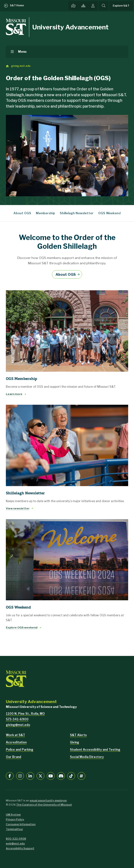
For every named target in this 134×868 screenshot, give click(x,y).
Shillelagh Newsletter (77, 213)
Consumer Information (21, 824)
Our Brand (14, 757)
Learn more (14, 394)
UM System (13, 815)
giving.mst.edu (21, 66)
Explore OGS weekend (22, 627)
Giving (75, 742)
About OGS (22, 213)
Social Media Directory (87, 757)
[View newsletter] (67, 445)
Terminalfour (14, 829)
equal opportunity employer (48, 801)
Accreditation (16, 742)
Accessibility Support (20, 848)
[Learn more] (67, 331)
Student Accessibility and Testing (95, 750)
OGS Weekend (109, 213)
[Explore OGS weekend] (67, 560)
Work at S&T (15, 735)
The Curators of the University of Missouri (44, 805)
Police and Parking (20, 750)
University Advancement (70, 27)
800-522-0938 (16, 839)
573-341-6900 (17, 719)
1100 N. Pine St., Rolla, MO (25, 714)
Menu (22, 52)
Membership (45, 213)
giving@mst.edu (18, 725)
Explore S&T (121, 6)
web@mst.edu (15, 844)
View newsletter (18, 508)
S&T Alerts (78, 735)
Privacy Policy (15, 820)
